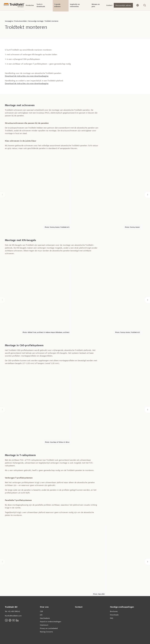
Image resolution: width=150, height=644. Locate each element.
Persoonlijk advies (123, 5)
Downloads (114, 615)
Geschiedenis (45, 618)
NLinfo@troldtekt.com (13, 616)
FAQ (112, 618)
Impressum (44, 625)
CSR (41, 611)
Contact (79, 607)
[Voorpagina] (14, 5)
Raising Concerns (46, 632)
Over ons (44, 607)
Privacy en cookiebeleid (49, 628)
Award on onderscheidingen (51, 622)
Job (41, 615)
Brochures (114, 611)
